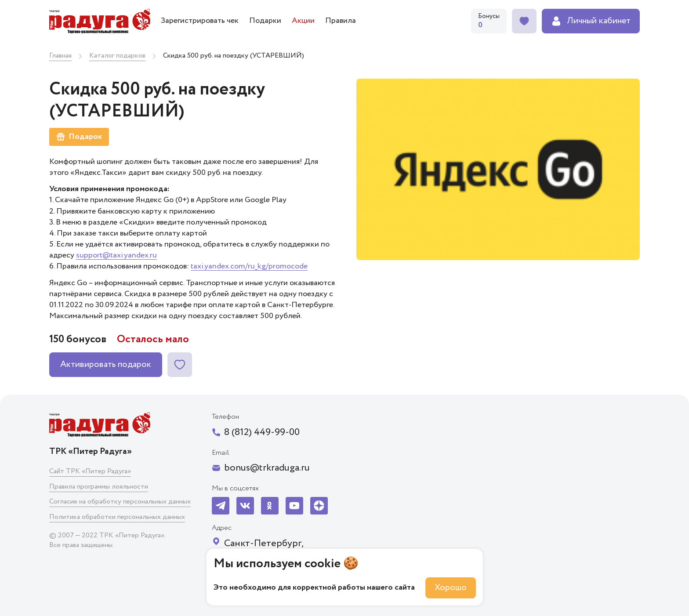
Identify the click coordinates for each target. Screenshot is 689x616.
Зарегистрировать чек (200, 21)
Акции (303, 21)
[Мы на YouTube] (294, 506)
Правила (341, 21)
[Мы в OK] (270, 506)
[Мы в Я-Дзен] (319, 506)
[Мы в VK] (245, 506)
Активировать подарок (106, 364)
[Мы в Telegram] (221, 506)
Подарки (265, 21)
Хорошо (451, 588)
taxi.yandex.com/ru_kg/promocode (249, 266)
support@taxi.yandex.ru (116, 255)
